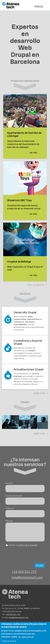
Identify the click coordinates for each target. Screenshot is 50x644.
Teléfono (10, 508)
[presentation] (26, 556)
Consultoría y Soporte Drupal (28, 342)
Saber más (39, 393)
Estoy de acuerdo (9, 641)
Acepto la (23, 547)
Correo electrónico (15, 496)
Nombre (10, 483)
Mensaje (10, 521)
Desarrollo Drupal (25, 312)
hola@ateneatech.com (27, 579)
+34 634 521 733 (24, 574)
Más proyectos (36, 285)
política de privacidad (28, 547)
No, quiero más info (26, 637)
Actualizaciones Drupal (28, 369)
